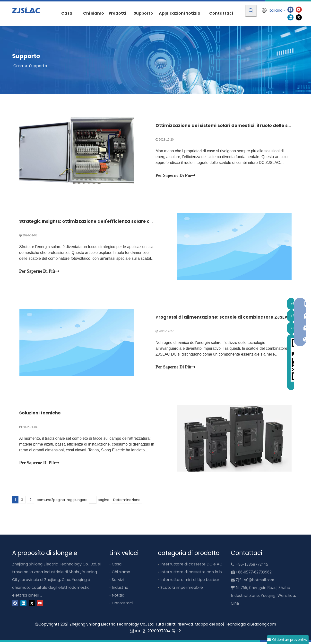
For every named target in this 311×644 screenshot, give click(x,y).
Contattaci (122, 605)
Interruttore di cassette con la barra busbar (203, 574)
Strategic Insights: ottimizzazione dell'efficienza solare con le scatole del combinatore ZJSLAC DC (132, 222)
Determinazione (127, 502)
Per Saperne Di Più (176, 176)
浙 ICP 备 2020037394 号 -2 (155, 633)
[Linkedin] (290, 17)
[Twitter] (299, 17)
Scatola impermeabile (182, 589)
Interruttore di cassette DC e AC (191, 566)
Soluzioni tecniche (40, 415)
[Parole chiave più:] (251, 11)
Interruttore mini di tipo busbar (190, 582)
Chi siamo (121, 574)
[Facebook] (290, 9)
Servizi (118, 582)
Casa (117, 566)
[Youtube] (299, 9)
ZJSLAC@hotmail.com (255, 582)
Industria (120, 589)
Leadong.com (263, 626)
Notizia (118, 597)
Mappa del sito (209, 626)
